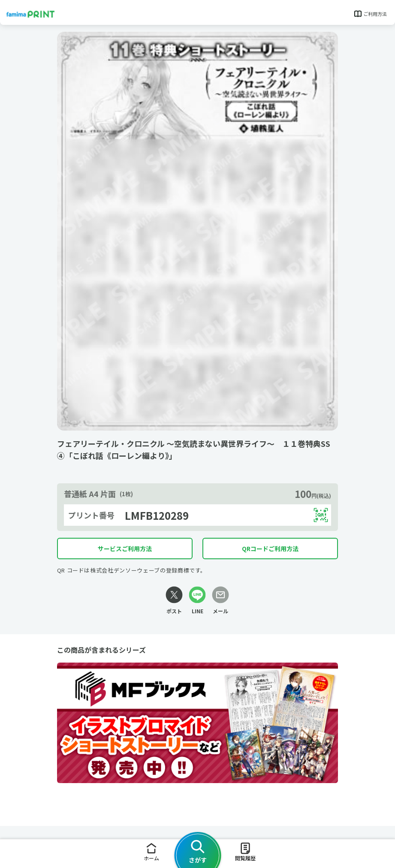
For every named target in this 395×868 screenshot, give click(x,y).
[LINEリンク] (197, 601)
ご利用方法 (370, 14)
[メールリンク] (220, 601)
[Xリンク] (174, 601)
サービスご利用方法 (125, 549)
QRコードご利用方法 (270, 549)
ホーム (151, 851)
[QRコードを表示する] (321, 515)
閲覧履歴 (245, 851)
